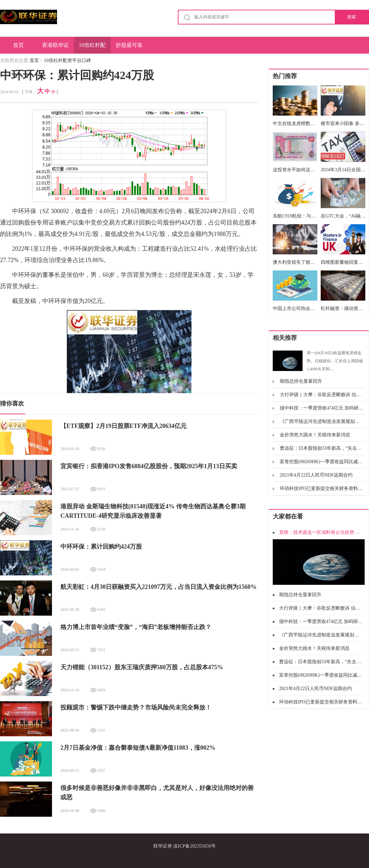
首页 (18, 45)
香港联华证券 (55, 48)
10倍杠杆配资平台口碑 (92, 48)
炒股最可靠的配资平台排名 (129, 48)
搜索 (352, 17)
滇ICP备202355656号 (194, 846)
